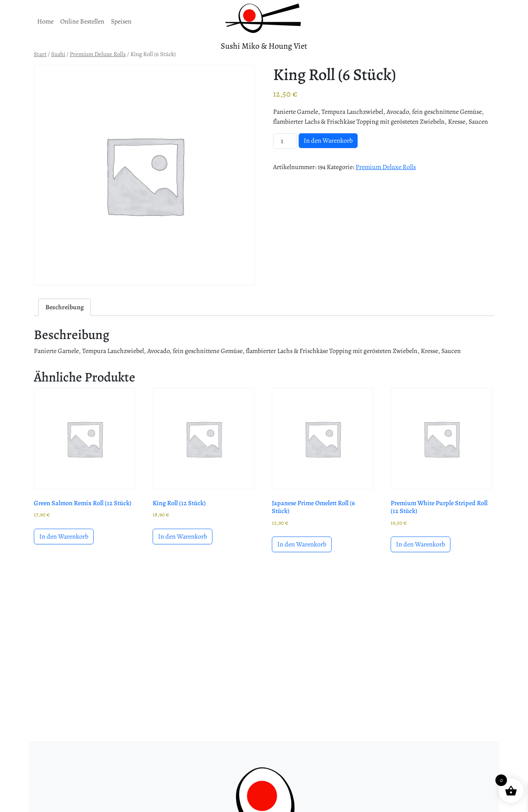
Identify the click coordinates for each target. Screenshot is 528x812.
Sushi (58, 54)
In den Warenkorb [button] (64, 537)
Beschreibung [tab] (65, 307)
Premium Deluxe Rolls (98, 54)
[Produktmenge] (285, 141)
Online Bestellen (82, 21)
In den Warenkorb (328, 141)
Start (40, 54)
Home (45, 21)
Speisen (121, 21)
